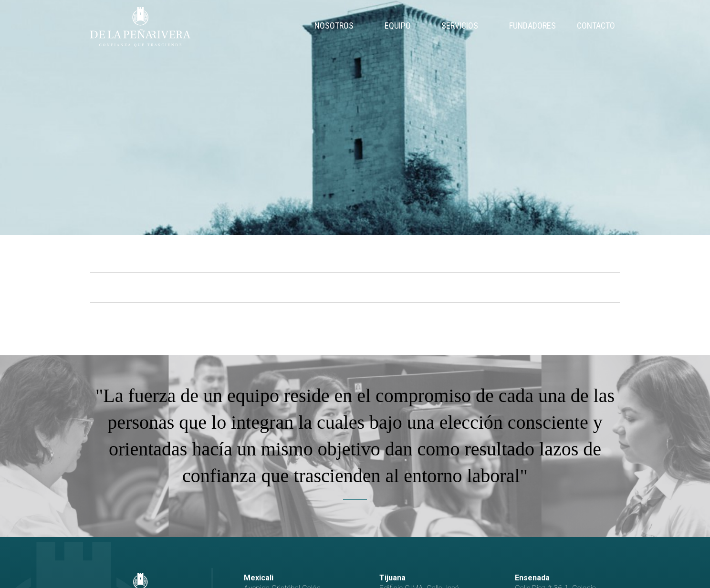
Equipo (398, 26)
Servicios (460, 26)
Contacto (596, 26)
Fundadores (532, 26)
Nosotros (334, 26)
